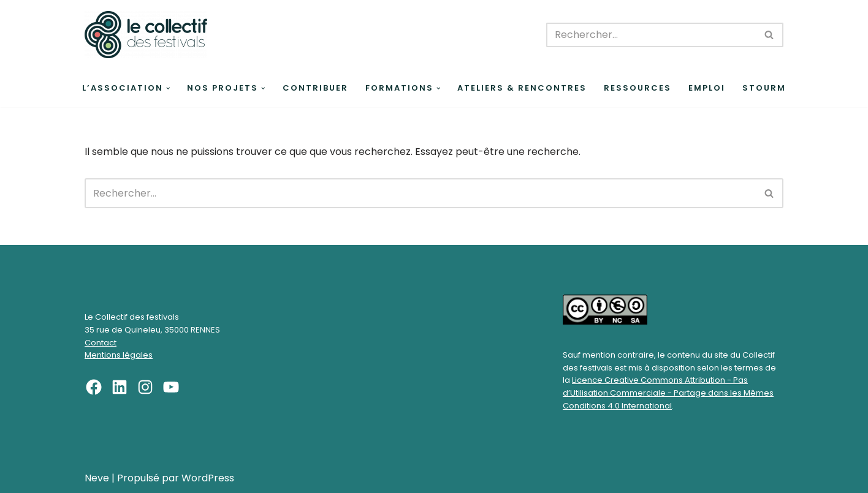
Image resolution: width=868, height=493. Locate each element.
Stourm (764, 88)
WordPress (208, 478)
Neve (97, 478)
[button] (168, 88)
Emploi (707, 88)
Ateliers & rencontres (522, 88)
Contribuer (315, 88)
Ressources (638, 88)
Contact (101, 343)
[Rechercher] (651, 35)
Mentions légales (119, 355)
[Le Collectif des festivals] (146, 35)
